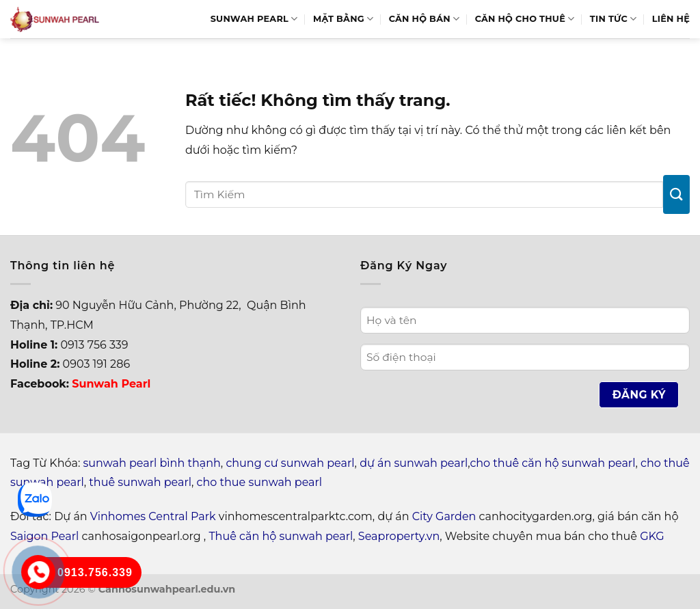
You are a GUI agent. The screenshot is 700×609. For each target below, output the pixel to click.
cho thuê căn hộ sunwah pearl (552, 463)
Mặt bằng (343, 19)
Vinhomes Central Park (153, 516)
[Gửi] (676, 194)
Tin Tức (614, 19)
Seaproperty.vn (399, 536)
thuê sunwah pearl (140, 482)
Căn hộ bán (425, 19)
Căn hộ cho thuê (525, 19)
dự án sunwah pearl (414, 463)
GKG (652, 536)
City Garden (444, 516)
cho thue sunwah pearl (260, 482)
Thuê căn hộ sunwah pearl (281, 536)
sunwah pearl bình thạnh (152, 463)
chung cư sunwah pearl (290, 463)
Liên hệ (671, 19)
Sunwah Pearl (254, 19)
